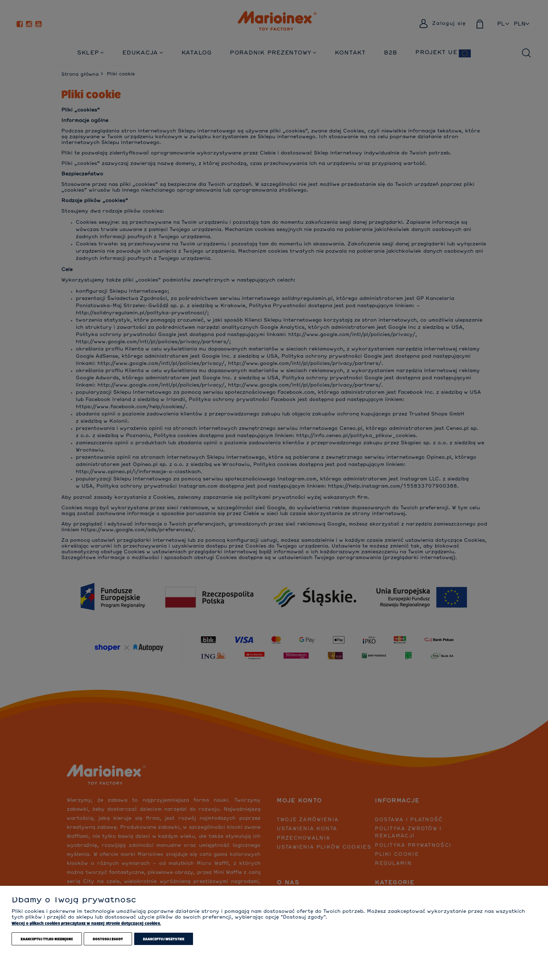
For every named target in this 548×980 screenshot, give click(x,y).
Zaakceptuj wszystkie (164, 939)
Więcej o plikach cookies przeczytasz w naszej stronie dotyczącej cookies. (86, 923)
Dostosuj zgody (108, 939)
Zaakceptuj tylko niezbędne (47, 939)
